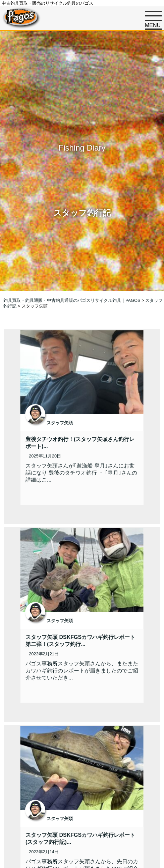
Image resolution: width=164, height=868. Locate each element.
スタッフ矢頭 (60, 423)
